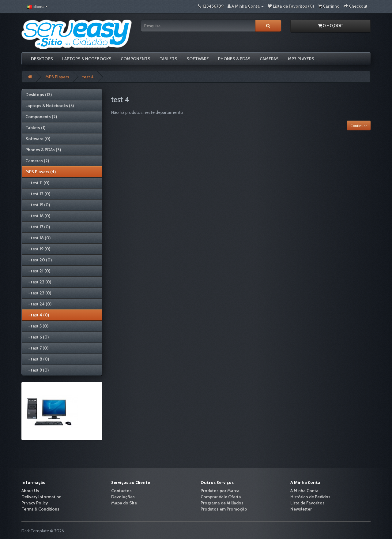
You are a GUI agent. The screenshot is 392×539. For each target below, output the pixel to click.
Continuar (359, 126)
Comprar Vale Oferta (221, 497)
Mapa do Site (124, 503)
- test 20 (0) (39, 260)
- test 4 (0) (37, 315)
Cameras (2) (37, 161)
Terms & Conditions (40, 509)
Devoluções (123, 497)
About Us (30, 491)
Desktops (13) (39, 95)
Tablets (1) (35, 128)
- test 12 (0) (38, 194)
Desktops (42, 59)
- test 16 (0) (38, 216)
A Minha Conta (304, 491)
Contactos (121, 491)
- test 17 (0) (38, 227)
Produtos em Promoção (224, 509)
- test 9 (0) (37, 370)
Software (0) (38, 139)
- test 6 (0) (37, 337)
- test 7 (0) (37, 348)
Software (198, 59)
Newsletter (301, 509)
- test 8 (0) (37, 359)
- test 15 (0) (38, 205)
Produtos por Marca (220, 491)
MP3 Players (301, 59)
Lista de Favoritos (307, 503)
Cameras (269, 59)
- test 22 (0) (38, 282)
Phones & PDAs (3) (43, 150)
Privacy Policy (35, 503)
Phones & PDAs (234, 59)
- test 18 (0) (38, 238)
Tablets (168, 59)
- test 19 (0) (38, 249)
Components (136, 59)
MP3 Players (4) (41, 172)
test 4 (88, 77)
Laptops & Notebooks (87, 59)
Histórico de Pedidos (310, 497)
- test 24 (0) (38, 304)
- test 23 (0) (38, 293)
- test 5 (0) (37, 326)
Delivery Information (41, 497)
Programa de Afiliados (222, 503)
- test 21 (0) (38, 271)
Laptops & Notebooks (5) (50, 106)
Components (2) (41, 117)
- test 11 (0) (37, 183)
